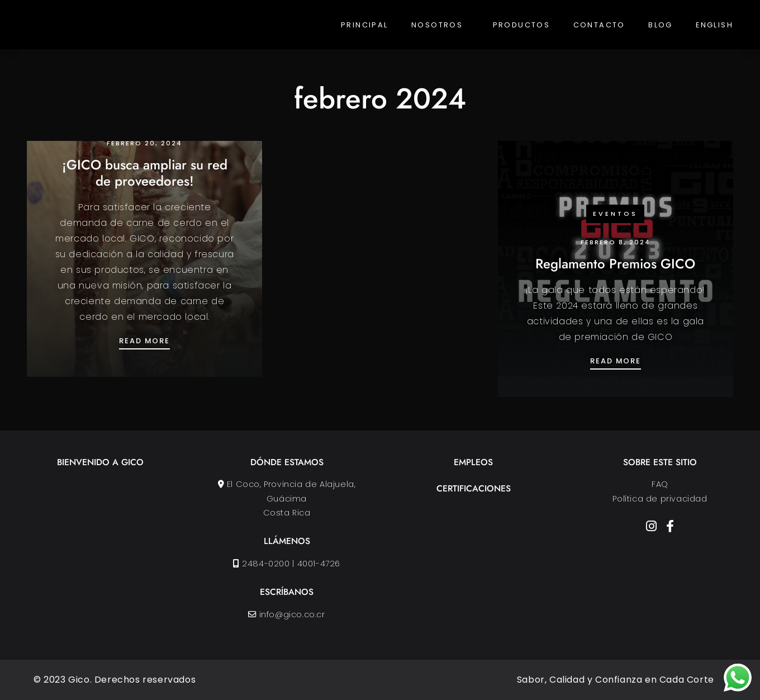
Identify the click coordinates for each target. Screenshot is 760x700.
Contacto (599, 25)
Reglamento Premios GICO (615, 264)
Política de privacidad (660, 499)
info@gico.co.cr (292, 614)
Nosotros (437, 25)
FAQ (660, 484)
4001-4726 (319, 564)
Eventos (615, 214)
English (714, 25)
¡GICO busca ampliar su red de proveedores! (145, 173)
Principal (365, 25)
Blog (661, 25)
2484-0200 (266, 564)
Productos (522, 25)
